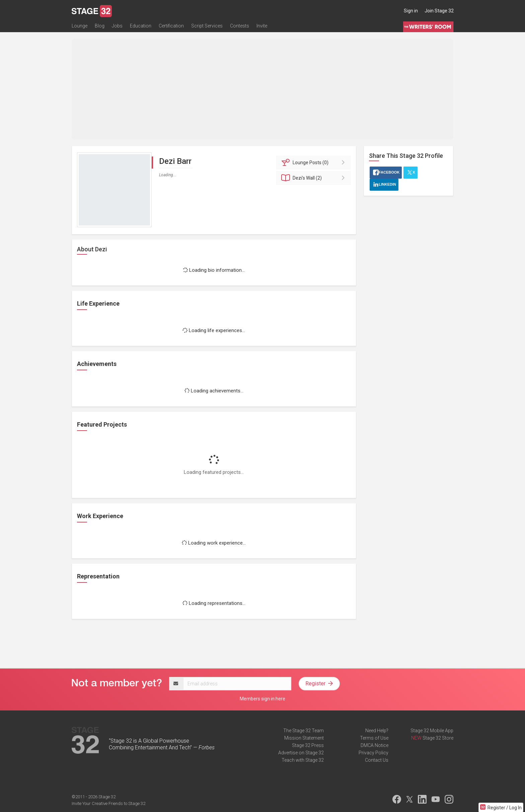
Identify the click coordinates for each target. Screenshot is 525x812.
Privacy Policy (373, 753)
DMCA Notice (374, 745)
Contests (240, 26)
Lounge (80, 26)
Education (141, 26)
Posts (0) (315, 163)
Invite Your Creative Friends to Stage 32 (108, 803)
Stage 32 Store (438, 738)
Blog (100, 26)
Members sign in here (262, 699)
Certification (171, 26)
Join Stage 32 (439, 11)
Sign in (411, 11)
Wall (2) (315, 178)
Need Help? (377, 731)
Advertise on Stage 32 (301, 753)
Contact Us (377, 760)
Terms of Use (374, 738)
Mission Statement (304, 738)
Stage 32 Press (308, 745)
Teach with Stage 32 (303, 760)
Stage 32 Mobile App (432, 731)
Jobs (117, 26)
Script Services (207, 26)
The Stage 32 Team (304, 731)
